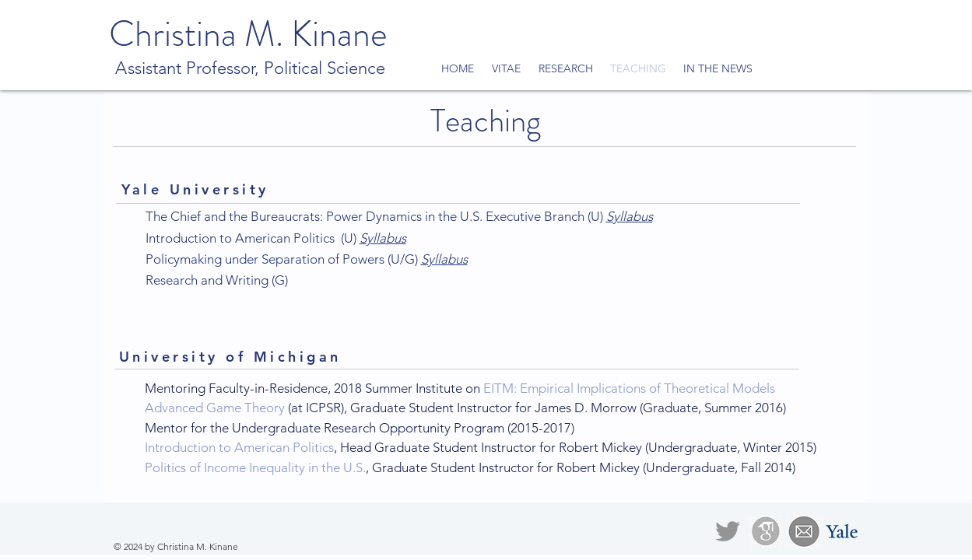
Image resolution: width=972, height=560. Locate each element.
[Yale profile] (842, 531)
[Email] (804, 531)
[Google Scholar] (766, 531)
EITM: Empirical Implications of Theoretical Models (629, 388)
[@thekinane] (728, 531)
